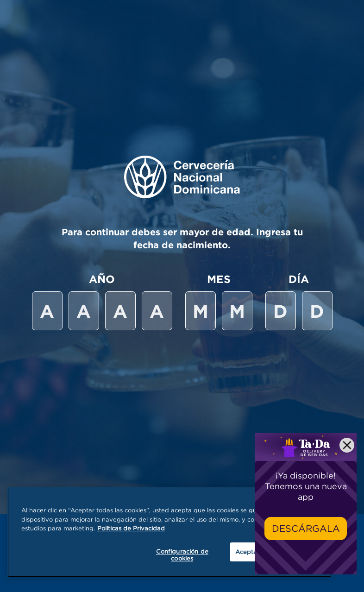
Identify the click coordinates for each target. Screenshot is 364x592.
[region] (169, 532)
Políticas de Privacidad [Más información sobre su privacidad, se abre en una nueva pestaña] (131, 528)
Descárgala (306, 528)
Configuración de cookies (182, 555)
